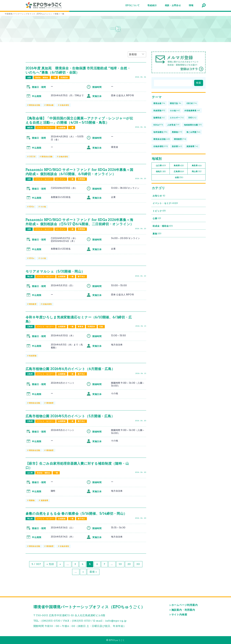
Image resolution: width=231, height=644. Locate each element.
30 (138, 564)
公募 (157, 219)
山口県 (30, 473)
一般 (54, 78)
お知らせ (159, 196)
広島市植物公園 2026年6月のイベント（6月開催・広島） (70, 369)
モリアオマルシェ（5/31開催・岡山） (55, 271)
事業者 (81, 327)
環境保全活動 (35, 105)
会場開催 (62, 128)
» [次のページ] (83, 572)
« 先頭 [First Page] (50, 564)
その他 (43, 207)
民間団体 (64, 78)
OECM (32, 157)
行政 (101, 327)
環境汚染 (176, 103)
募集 (157, 234)
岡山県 (30, 276)
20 (129, 564)
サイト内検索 (179, 615)
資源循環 (44, 500)
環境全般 (50, 105)
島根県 (179, 166)
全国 (29, 78)
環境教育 (33, 304)
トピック (159, 211)
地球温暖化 (160, 132)
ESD (192, 118)
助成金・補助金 (42, 78)
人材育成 (173, 125)
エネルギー (177, 118)
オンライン (61, 179)
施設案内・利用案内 (183, 610)
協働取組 (159, 118)
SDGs (32, 207)
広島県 (30, 327)
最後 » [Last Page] (93, 572)
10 (120, 564)
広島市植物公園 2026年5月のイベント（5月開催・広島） (70, 416)
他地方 (161, 172)
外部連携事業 (192, 111)
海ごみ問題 (193, 132)
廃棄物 (32, 500)
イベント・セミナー (45, 128)
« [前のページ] (60, 564)
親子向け (81, 276)
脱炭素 (177, 146)
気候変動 (33, 356)
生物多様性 (64, 105)
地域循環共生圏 (193, 125)
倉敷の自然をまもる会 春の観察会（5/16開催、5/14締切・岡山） (76, 514)
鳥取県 (30, 128)
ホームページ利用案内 (185, 605)
